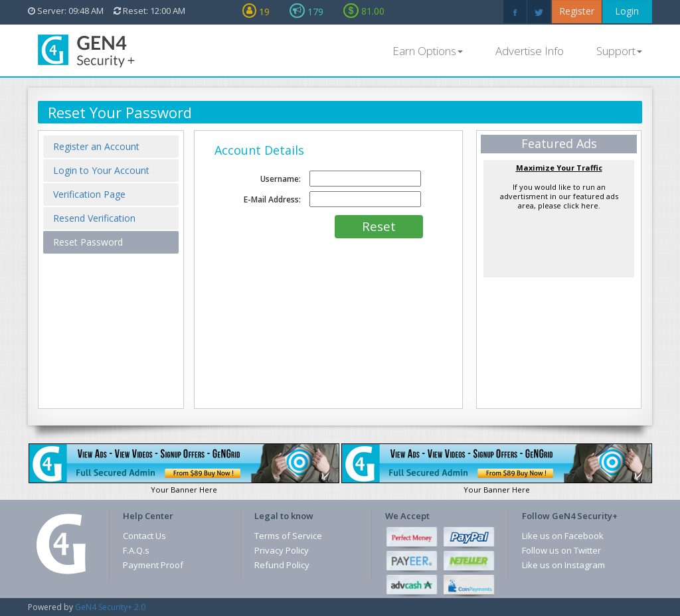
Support (619, 51)
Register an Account (96, 146)
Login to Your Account (101, 170)
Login (627, 11)
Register (577, 11)
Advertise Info (530, 51)
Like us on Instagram (563, 565)
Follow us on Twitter (561, 550)
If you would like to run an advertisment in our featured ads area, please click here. (559, 187)
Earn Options (428, 51)
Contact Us (144, 536)
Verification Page (89, 194)
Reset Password (88, 242)
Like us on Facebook (563, 536)
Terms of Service (288, 536)
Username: (281, 179)
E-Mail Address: (272, 199)
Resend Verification (94, 218)
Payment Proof (153, 565)
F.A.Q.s (136, 550)
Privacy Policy (282, 550)
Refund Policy (282, 565)
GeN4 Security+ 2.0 (110, 607)
